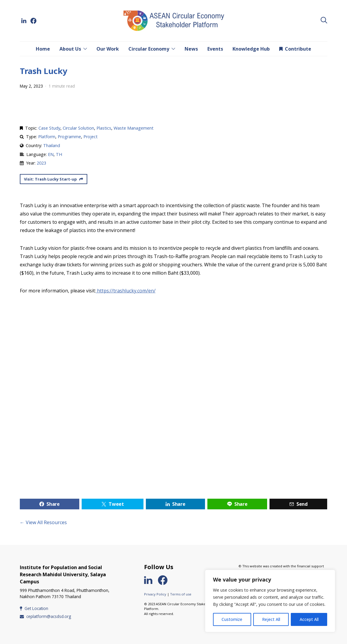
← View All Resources (43, 522)
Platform (47, 137)
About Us (70, 49)
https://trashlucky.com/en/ (126, 291)
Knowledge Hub (251, 49)
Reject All (271, 619)
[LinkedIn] (24, 21)
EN (51, 154)
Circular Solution (78, 128)
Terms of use (181, 594)
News (191, 49)
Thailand (52, 145)
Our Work (108, 49)
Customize (232, 619)
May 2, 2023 (31, 86)
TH (59, 154)
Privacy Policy (155, 594)
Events (215, 49)
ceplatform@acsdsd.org (45, 616)
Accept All (309, 619)
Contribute (295, 49)
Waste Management (134, 128)
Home (43, 49)
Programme (69, 137)
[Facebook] (33, 21)
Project (91, 137)
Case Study (49, 128)
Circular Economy (149, 49)
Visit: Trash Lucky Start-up (53, 179)
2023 (41, 163)
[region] (270, 601)
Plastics (104, 128)
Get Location (34, 608)
